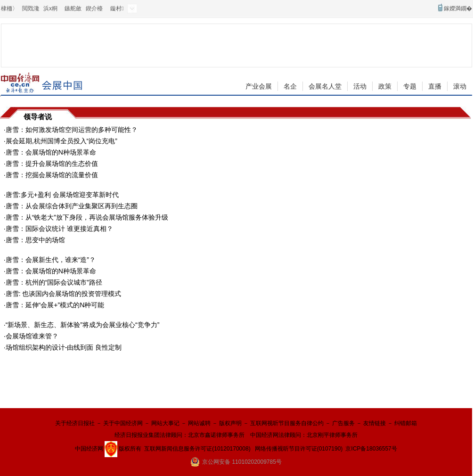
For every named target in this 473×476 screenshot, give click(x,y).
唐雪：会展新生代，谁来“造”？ (51, 260)
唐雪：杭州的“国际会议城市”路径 (54, 282)
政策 (385, 86)
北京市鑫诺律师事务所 (216, 435)
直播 (435, 86)
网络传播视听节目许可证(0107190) (299, 449)
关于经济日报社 (75, 423)
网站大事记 (165, 423)
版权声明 (230, 423)
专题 (410, 86)
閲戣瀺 (31, 8)
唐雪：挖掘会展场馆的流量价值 (52, 175)
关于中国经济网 (123, 423)
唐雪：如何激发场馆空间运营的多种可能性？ (72, 130)
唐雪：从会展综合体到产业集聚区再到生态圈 (72, 206)
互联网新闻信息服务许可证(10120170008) (197, 449)
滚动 (460, 86)
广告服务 (343, 423)
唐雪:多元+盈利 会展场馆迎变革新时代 (62, 195)
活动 (360, 86)
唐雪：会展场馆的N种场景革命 (51, 152)
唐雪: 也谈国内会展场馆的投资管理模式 (64, 294)
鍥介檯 (94, 8)
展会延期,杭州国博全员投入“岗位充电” (61, 141)
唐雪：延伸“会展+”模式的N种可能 (55, 305)
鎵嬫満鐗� (458, 8)
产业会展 (259, 86)
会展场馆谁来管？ (32, 336)
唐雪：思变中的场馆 (35, 240)
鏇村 (117, 8)
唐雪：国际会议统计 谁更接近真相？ (59, 229)
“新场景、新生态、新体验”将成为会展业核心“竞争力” (83, 325)
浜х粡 (50, 8)
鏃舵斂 (73, 8)
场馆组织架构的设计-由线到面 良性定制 (64, 347)
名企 (290, 86)
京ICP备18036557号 (371, 449)
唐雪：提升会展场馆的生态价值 (52, 164)
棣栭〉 (9, 8)
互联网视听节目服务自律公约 (287, 423)
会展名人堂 (325, 86)
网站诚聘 (199, 423)
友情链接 (375, 423)
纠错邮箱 (406, 423)
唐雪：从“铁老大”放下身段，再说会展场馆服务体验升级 (87, 217)
